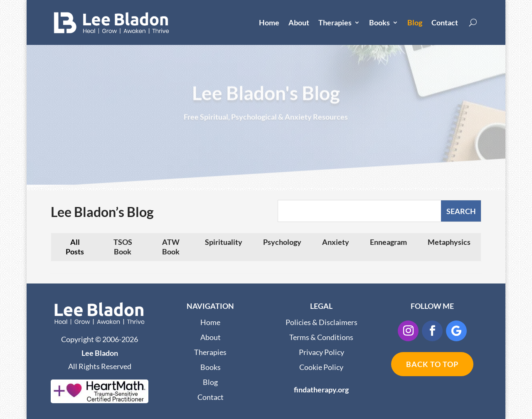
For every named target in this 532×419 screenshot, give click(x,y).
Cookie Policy (321, 367)
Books (379, 22)
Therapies (335, 22)
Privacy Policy (321, 352)
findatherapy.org (321, 389)
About (299, 22)
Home (269, 22)
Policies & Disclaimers (321, 322)
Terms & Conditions (321, 337)
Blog (415, 22)
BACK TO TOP (432, 364)
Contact (445, 22)
